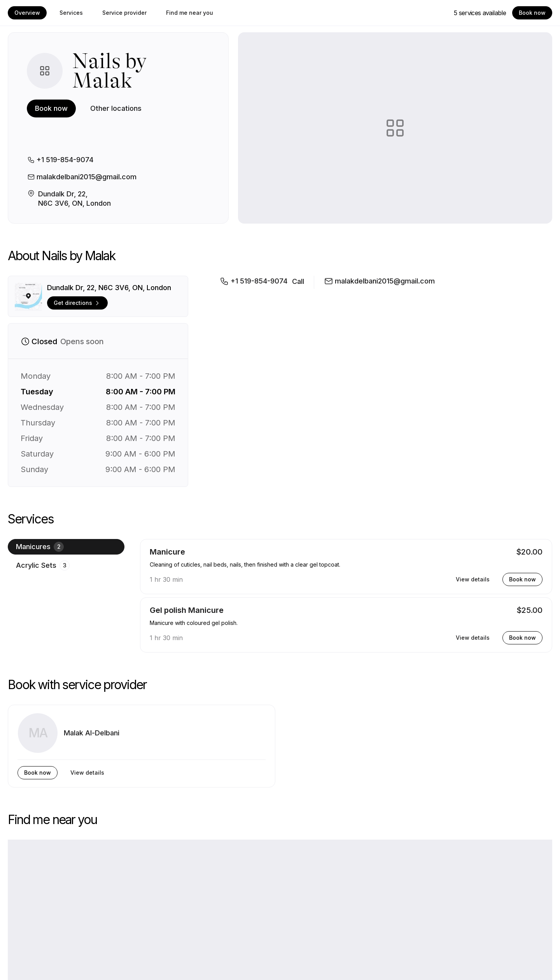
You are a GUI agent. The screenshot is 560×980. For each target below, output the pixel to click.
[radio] (66, 547)
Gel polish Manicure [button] (187, 610)
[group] (66, 596)
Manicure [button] (167, 552)
